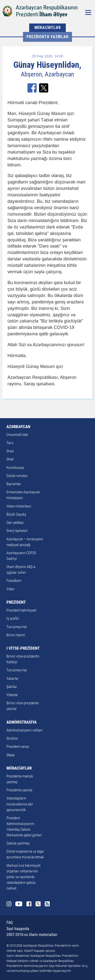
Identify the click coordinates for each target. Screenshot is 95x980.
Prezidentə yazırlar (47, 37)
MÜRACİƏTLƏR (48, 28)
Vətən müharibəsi (19, 506)
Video (10, 589)
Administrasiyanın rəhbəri (24, 730)
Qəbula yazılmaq (18, 843)
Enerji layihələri (17, 531)
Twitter (38, 904)
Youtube (19, 904)
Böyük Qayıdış (16, 514)
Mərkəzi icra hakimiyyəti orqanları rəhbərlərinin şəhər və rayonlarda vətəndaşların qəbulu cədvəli (24, 877)
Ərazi (10, 451)
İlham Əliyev (53, 14)
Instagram (9, 904)
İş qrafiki (13, 618)
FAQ (10, 923)
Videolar (12, 695)
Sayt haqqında (18, 929)
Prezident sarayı (18, 747)
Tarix (10, 443)
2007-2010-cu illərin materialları (32, 935)
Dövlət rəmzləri (17, 476)
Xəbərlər (12, 679)
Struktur (12, 738)
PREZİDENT (16, 602)
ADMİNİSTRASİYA (22, 722)
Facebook (29, 904)
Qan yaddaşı (15, 523)
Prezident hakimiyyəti (21, 610)
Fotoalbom (14, 581)
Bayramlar (14, 484)
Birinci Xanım (16, 635)
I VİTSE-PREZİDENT (23, 648)
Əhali (10, 459)
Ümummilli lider (17, 435)
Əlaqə (11, 755)
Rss (47, 904)
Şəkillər (12, 687)
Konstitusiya (15, 468)
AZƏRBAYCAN (18, 427)
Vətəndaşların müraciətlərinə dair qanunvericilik (20, 804)
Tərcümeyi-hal (17, 627)
